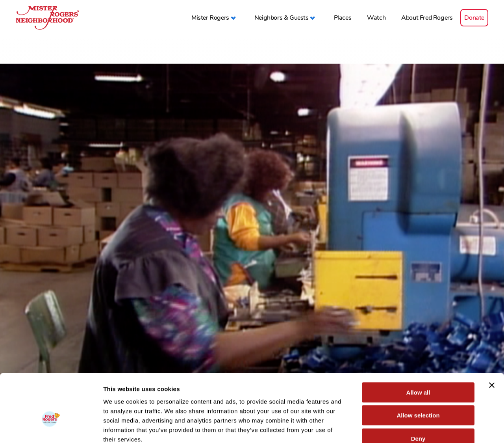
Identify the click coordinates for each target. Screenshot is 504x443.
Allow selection (418, 370)
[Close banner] (492, 339)
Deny (418, 393)
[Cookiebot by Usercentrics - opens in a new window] (51, 428)
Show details (413, 427)
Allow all (418, 347)
